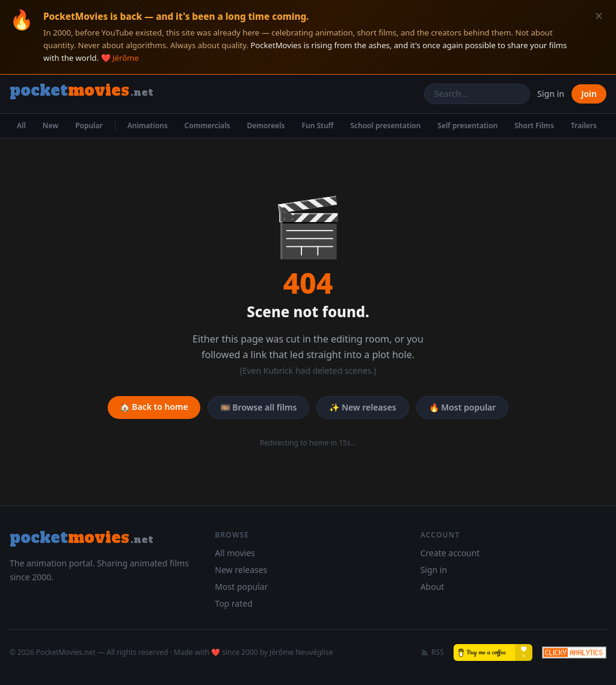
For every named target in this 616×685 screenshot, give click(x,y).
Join (589, 94)
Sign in (551, 94)
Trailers (584, 126)
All (21, 126)
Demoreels (266, 126)
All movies (235, 553)
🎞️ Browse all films (259, 407)
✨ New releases (362, 407)
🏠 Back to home (154, 407)
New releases (241, 570)
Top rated (233, 603)
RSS (432, 652)
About (433, 587)
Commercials (208, 126)
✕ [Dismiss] (599, 16)
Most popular (241, 587)
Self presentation (467, 126)
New (51, 126)
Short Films (534, 126)
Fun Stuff (318, 126)
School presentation (385, 126)
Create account (450, 553)
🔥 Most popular (463, 407)
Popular (89, 126)
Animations (148, 126)
